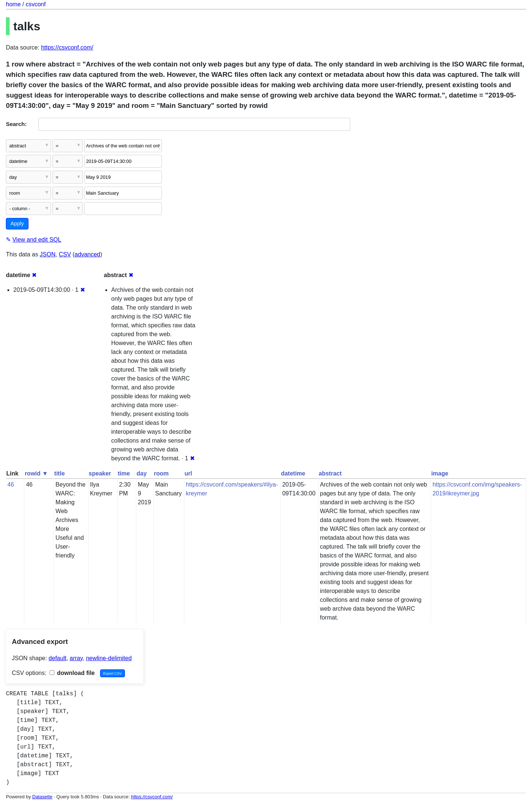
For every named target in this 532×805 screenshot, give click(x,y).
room (161, 473)
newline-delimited (109, 658)
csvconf (35, 4)
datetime (293, 473)
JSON (48, 254)
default (58, 658)
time (124, 473)
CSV (65, 254)
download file (72, 673)
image (440, 473)
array (76, 658)
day (141, 473)
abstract (330, 473)
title (59, 473)
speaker (100, 473)
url (188, 473)
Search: (16, 124)
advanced (87, 254)
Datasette (42, 797)
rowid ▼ (36, 473)
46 (11, 485)
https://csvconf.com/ (67, 47)
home (13, 4)
